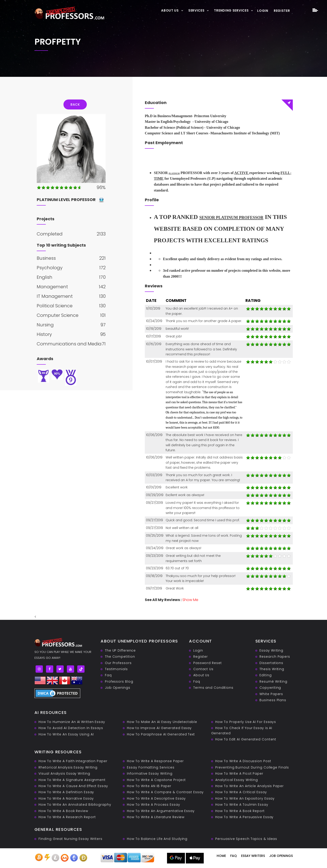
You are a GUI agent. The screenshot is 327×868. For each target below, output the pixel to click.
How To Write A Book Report (240, 811)
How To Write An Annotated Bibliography (75, 805)
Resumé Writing (273, 681)
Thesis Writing (272, 669)
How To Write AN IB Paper (149, 786)
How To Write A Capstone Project (156, 780)
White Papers (271, 694)
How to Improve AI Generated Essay (159, 728)
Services (196, 10)
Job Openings (118, 688)
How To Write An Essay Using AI (66, 734)
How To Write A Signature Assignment (72, 780)
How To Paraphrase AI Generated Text (161, 734)
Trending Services (231, 10)
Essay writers (253, 856)
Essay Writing (271, 650)
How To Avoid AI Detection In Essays (71, 728)
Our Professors (118, 663)
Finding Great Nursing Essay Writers (70, 839)
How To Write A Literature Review (156, 817)
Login (263, 11)
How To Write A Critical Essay (241, 792)
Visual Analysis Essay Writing (64, 773)
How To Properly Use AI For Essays (246, 722)
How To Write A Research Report (67, 817)
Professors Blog (119, 681)
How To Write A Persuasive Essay (244, 817)
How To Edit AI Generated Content (246, 739)
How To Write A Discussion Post (243, 761)
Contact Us (203, 669)
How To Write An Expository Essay (245, 798)
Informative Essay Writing (150, 773)
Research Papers (275, 657)
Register (282, 11)
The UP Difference (120, 650)
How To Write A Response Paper (155, 761)
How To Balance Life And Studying (157, 839)
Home (221, 856)
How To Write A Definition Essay (66, 792)
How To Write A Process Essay (153, 805)
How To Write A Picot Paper (239, 773)
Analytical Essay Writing (237, 780)
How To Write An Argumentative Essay (161, 811)
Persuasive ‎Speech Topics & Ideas (246, 839)
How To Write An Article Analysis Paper (249, 786)
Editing (265, 675)
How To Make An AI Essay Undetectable (162, 722)
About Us (170, 10)
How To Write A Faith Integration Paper (73, 761)
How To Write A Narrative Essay (66, 798)
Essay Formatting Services (151, 767)
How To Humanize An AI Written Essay (72, 722)
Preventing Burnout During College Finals (252, 767)
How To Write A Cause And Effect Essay (73, 786)
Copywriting (270, 688)
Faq (108, 675)
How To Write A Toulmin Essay (242, 805)
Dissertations (271, 663)
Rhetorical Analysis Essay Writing (68, 767)
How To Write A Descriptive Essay (156, 798)
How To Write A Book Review (63, 811)
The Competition (120, 657)
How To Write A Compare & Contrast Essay (165, 792)
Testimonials (116, 669)
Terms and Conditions (213, 688)
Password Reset (208, 663)
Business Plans (273, 700)
